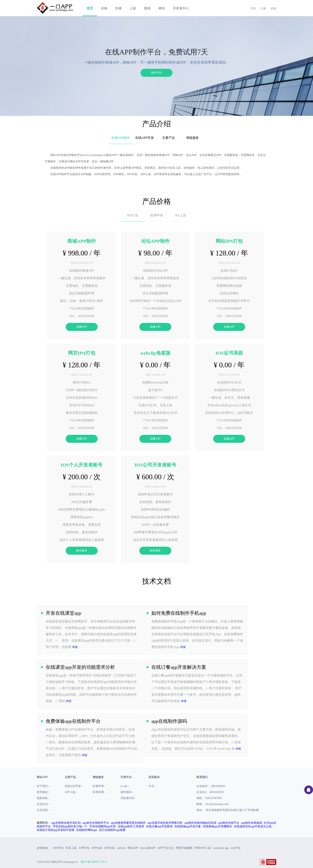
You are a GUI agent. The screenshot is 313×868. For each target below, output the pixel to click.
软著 (119, 8)
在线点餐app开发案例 (159, 826)
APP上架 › (71, 792)
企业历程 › (43, 810)
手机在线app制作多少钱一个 (70, 826)
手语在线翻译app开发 (103, 826)
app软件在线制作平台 (96, 823)
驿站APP (133, 848)
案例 (147, 8)
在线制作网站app (87, 830)
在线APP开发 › (74, 786)
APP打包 (84, 848)
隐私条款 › (43, 798)
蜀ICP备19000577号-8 (94, 862)
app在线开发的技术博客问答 (165, 823)
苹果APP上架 (203, 848)
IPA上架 (180, 215)
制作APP (156, 73)
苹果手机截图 (184, 848)
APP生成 (97, 848)
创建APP (82, 327)
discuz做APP (148, 848)
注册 (263, 8)
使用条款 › (43, 792)
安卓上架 (71, 848)
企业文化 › (43, 804)
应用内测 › (99, 792)
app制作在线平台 (229, 823)
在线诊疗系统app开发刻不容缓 (55, 830)
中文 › (152, 786)
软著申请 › (99, 786)
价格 (104, 8)
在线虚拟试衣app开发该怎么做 (253, 826)
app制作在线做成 (252, 823)
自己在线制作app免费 (112, 830)
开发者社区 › (128, 798)
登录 (253, 8)
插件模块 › (127, 792)
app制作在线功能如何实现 (200, 823)
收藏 (273, 8)
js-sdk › (125, 786)
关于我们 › (43, 786)
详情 (75, 647)
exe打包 (236, 848)
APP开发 (58, 848)
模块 (162, 8)
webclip (121, 848)
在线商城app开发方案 (188, 826)
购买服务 (82, 551)
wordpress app (221, 848)
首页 (90, 8)
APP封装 (109, 848)
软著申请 (156, 215)
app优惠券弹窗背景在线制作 (128, 823)
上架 (133, 8)
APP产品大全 (165, 848)
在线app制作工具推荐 (131, 826)
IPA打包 (133, 215)
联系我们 (202, 777)
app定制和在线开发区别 (66, 823)
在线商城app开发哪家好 (217, 826)
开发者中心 (181, 8)
